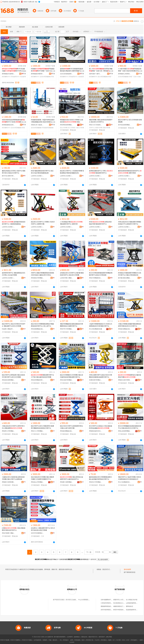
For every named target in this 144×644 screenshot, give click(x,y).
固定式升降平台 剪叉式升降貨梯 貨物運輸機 (130, 121)
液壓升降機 (99, 128)
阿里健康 (134, 640)
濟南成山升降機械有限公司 (38, 482)
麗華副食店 (129, 606)
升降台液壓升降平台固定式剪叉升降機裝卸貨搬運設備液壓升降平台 (101, 376)
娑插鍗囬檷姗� (45, 77)
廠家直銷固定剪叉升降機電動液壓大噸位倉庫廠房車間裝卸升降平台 (101, 478)
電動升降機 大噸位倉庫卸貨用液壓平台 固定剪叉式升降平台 (101, 121)
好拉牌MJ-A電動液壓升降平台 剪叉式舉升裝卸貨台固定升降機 (43, 529)
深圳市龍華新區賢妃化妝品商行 (111, 610)
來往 (124, 640)
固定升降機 (64, 128)
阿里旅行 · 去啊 (68, 640)
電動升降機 (106, 128)
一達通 (140, 640)
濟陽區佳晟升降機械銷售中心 (125, 380)
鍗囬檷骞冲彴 (6, 77)
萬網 (110, 640)
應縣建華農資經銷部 (107, 606)
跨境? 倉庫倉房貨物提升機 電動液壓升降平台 (100, 223)
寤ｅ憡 (82, 71)
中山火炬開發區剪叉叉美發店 (88, 600)
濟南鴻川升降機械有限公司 (96, 482)
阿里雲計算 (90, 640)
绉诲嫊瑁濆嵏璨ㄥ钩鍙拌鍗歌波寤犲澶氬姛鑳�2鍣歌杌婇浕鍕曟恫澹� (43, 121)
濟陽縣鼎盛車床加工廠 (96, 431)
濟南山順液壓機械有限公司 (125, 431)
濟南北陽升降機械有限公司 (67, 380)
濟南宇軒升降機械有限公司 (67, 329)
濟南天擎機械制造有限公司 (96, 278)
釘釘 (128, 640)
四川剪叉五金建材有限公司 (74, 600)
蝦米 (83, 640)
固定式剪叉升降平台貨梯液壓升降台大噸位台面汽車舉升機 (72, 427)
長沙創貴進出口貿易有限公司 (123, 603)
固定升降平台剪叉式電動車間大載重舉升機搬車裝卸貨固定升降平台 (42, 427)
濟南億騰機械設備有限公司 (38, 329)
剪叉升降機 (71, 128)
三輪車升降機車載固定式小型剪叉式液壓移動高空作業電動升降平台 (101, 325)
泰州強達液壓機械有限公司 (125, 125)
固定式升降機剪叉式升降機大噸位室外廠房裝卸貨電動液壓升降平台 (72, 376)
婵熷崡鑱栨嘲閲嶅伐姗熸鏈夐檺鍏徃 (38, 74)
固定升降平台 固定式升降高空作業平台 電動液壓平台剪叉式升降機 (14, 325)
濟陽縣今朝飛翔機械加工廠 (9, 482)
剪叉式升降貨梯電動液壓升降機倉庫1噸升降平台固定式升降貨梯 (101, 274)
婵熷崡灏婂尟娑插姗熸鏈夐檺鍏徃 (9, 125)
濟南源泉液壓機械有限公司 (9, 380)
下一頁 (89, 552)
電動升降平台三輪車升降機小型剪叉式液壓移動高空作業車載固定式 (130, 478)
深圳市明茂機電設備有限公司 (38, 533)
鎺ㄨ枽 (53, 71)
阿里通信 (104, 640)
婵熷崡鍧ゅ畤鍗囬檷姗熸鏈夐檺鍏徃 (125, 74)
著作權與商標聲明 (60, 637)
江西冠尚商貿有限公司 (108, 603)
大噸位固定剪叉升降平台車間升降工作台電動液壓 (13, 427)
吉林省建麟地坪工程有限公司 (110, 600)
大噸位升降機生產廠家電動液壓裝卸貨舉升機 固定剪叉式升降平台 (130, 325)
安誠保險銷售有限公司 (133, 610)
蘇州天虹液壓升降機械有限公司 (9, 176)
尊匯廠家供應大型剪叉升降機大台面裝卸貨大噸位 (72, 121)
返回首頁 (93, 559)
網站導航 (109, 637)
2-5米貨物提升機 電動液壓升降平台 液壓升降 (71, 223)
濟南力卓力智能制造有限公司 (96, 125)
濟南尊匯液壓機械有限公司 (67, 125)
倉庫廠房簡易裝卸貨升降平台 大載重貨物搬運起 (14, 223)
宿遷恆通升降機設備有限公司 (96, 380)
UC (114, 640)
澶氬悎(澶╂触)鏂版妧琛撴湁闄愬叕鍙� (38, 125)
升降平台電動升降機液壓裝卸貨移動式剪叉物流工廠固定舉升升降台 (42, 274)
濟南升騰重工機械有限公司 (9, 533)
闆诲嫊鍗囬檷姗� (48, 128)
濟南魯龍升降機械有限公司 (38, 278)
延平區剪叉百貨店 (59, 600)
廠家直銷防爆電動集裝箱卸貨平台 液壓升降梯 (130, 172)
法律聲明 (70, 637)
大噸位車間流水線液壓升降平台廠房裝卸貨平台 (72, 478)
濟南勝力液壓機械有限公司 (67, 482)
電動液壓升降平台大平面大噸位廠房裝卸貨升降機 (42, 376)
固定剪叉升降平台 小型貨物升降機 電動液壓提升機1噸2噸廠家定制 (72, 172)
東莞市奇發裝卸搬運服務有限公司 (124, 610)
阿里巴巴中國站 (27, 640)
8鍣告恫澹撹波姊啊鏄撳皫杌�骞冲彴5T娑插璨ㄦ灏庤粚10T (13, 121)
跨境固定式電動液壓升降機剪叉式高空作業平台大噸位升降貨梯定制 (130, 274)
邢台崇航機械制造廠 (96, 329)
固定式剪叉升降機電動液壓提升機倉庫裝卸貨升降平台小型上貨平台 (42, 325)
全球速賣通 (37, 640)
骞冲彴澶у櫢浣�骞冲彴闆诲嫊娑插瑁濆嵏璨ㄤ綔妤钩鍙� (14, 70)
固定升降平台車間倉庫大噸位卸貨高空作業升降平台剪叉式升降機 (13, 376)
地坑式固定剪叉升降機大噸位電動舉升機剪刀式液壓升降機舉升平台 (42, 478)
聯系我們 (102, 637)
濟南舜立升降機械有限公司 (9, 431)
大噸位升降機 (80, 128)
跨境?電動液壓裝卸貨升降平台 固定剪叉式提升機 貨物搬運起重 (42, 172)
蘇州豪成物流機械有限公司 (125, 278)
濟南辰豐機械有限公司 (38, 380)
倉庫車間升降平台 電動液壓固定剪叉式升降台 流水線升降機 (14, 274)
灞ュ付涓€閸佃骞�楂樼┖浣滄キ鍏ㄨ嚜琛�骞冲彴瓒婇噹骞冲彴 (101, 70)
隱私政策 (84, 637)
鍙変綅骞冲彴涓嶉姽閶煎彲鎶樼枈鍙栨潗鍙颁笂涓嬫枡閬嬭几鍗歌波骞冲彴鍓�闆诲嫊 (72, 70)
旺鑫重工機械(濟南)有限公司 (9, 329)
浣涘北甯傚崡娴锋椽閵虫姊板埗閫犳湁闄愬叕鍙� (67, 74)
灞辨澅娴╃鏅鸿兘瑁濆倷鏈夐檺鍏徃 (96, 74)
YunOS (97, 640)
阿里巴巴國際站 (15, 640)
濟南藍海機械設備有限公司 (125, 329)
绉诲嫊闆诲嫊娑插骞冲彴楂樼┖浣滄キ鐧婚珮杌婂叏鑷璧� (43, 70)
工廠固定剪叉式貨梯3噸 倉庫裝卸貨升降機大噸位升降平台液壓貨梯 (13, 478)
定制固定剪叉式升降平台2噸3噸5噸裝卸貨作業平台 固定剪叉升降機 (72, 274)
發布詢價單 (127, 569)
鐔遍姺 (24, 71)
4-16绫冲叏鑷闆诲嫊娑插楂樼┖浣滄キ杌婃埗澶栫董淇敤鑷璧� (130, 70)
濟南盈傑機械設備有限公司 (67, 431)
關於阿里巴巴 (93, 637)
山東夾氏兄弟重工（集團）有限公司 (38, 176)
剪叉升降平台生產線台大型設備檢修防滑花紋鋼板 (101, 427)
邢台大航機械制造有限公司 (125, 482)
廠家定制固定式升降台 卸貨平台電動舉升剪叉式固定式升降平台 (14, 172)
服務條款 (77, 637)
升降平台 (92, 128)
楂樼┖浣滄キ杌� (135, 77)
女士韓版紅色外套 (132, 600)
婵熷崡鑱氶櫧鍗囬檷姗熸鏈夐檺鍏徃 (9, 74)
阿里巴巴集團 (5, 640)
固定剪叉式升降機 (108, 569)
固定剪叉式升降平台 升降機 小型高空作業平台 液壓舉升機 (43, 223)
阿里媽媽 (77, 640)
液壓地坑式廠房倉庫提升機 (130, 376)
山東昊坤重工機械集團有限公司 (67, 278)
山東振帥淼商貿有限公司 (134, 603)
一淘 (60, 640)
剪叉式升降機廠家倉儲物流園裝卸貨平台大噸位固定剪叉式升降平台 (130, 427)
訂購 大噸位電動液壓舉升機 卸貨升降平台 (14, 529)
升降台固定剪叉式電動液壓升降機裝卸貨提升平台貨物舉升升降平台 (130, 223)
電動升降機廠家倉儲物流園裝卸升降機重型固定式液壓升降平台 (72, 325)
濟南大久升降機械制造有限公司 (38, 431)
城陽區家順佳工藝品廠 (120, 606)
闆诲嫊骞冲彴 (15, 77)
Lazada (72, 642)
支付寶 (118, 640)
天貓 (50, 640)
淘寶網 (45, 640)
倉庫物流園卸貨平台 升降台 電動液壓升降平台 (101, 172)
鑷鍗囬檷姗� (103, 77)
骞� (24, 74)
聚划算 (55, 640)
